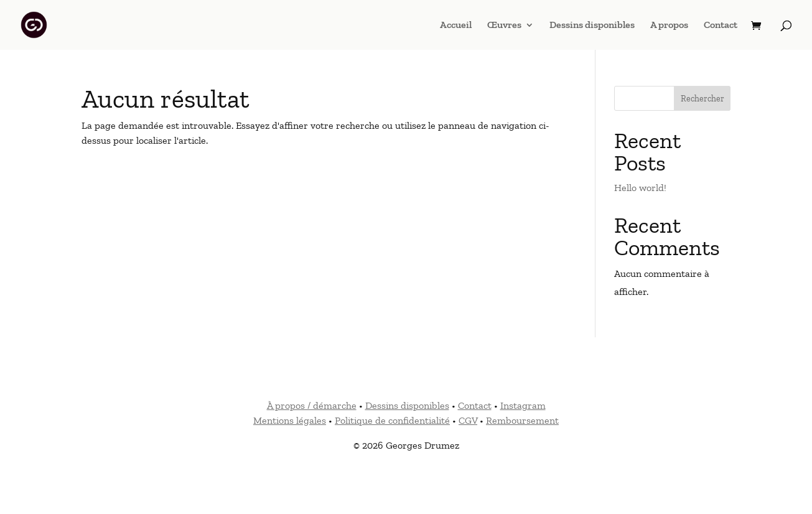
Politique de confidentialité (392, 420)
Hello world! (640, 188)
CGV (468, 420)
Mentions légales (290, 420)
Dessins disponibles (592, 26)
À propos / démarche (312, 405)
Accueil (456, 26)
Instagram (523, 405)
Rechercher (702, 99)
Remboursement (522, 420)
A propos (669, 26)
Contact (721, 26)
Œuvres (504, 26)
